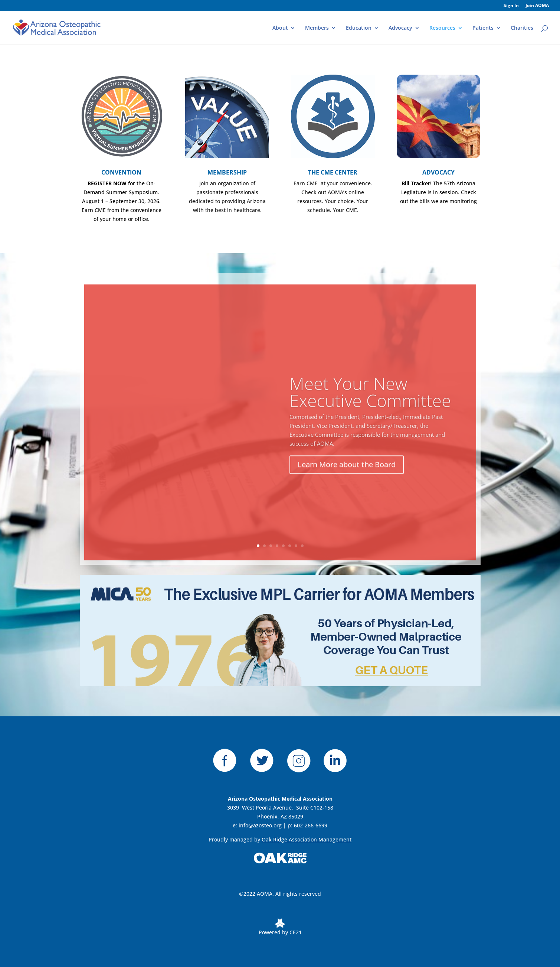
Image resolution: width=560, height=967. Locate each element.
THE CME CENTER (333, 172)
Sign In (511, 6)
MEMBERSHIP (227, 172)
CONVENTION (121, 172)
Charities (522, 28)
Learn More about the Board (347, 475)
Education (359, 28)
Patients (483, 28)
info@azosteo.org (260, 825)
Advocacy (400, 28)
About (280, 28)
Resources (442, 28)
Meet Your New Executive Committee (370, 402)
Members (317, 28)
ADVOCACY (438, 172)
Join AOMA (537, 6)
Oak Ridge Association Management (307, 839)
